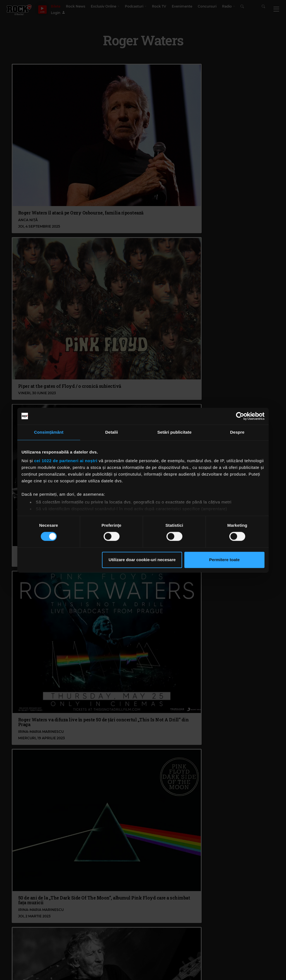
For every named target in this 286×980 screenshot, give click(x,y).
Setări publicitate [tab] (174, 432)
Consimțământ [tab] (49, 432)
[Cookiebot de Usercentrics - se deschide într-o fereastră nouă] (240, 416)
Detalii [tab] (112, 432)
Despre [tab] (237, 432)
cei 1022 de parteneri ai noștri (66, 461)
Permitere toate (224, 560)
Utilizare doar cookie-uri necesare (142, 560)
